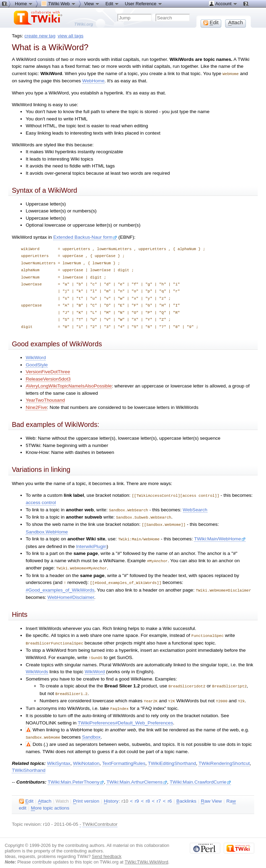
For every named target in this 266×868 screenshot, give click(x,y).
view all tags (71, 36)
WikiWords (37, 667)
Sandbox (91, 731)
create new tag (40, 36)
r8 (148, 795)
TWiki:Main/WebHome (220, 537)
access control (41, 502)
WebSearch (195, 509)
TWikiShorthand (29, 764)
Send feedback (107, 850)
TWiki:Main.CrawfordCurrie (200, 776)
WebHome (93, 80)
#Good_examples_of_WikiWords (60, 587)
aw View (211, 795)
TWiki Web (59, 3)
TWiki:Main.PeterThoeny (76, 776)
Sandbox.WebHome (47, 530)
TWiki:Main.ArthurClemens (137, 776)
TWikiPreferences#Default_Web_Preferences (126, 717)
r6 (170, 795)
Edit (112, 3)
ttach (45, 795)
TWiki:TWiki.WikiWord (147, 856)
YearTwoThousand (45, 400)
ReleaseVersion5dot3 (48, 379)
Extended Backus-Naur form (85, 237)
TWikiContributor (100, 818)
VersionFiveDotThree (48, 371)
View (92, 3)
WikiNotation (86, 757)
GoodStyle (37, 364)
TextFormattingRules (124, 757)
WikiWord (36, 357)
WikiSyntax (59, 757)
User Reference (144, 3)
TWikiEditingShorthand (172, 757)
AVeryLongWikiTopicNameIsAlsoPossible (69, 386)
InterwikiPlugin (91, 544)
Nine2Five (36, 407)
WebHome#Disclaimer (71, 594)
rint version (86, 795)
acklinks (186, 795)
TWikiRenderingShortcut (224, 757)
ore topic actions (50, 802)
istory (111, 795)
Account (223, 3)
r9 (137, 795)
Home (24, 3)
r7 (159, 795)
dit (26, 795)
